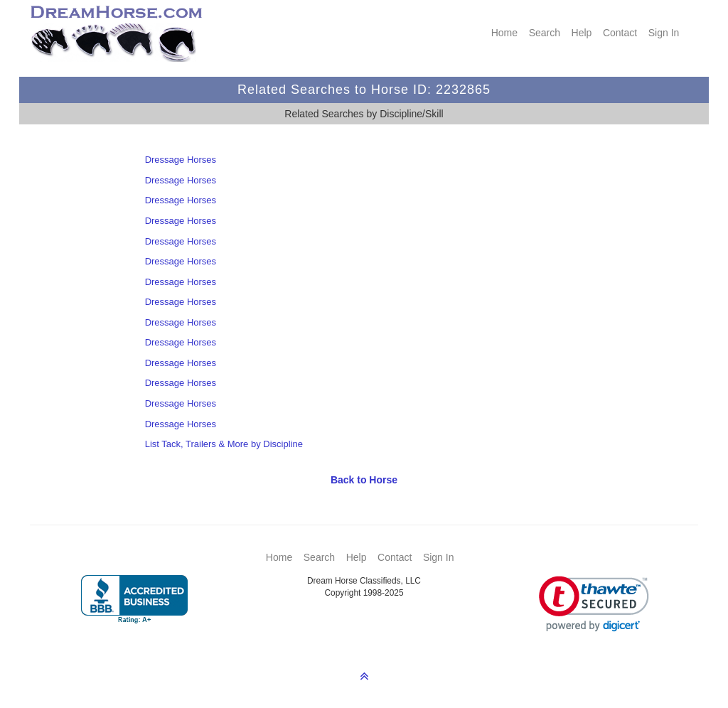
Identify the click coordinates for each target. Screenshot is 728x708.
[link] (594, 604)
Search (545, 33)
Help (582, 33)
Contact (620, 33)
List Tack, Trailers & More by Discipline (224, 444)
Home (504, 33)
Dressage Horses (181, 160)
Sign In (664, 33)
